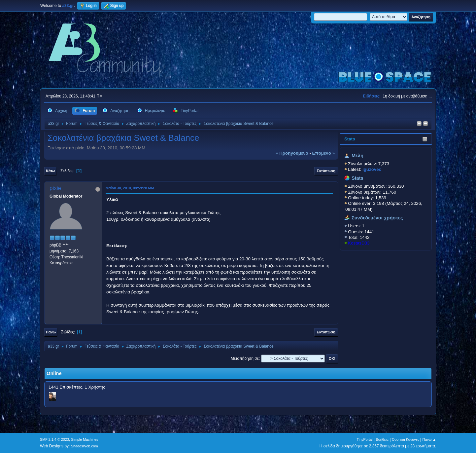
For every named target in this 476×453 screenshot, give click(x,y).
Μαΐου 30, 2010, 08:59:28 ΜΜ (130, 188)
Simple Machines (85, 439)
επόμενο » (323, 153)
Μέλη (357, 156)
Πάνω (51, 332)
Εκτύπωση (326, 171)
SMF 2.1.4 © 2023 (54, 439)
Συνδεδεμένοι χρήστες (377, 218)
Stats (350, 139)
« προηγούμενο (292, 153)
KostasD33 (359, 243)
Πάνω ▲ (429, 439)
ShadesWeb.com (85, 446)
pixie (55, 188)
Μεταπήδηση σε (245, 359)
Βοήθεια (382, 439)
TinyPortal (365, 439)
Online (54, 373)
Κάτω (51, 171)
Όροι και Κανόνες (406, 439)
